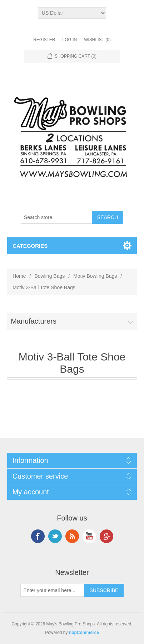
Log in (69, 40)
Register (44, 40)
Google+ (106, 536)
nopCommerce (84, 633)
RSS (72, 536)
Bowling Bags (49, 276)
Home (19, 276)
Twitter (55, 536)
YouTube (89, 536)
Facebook (38, 536)
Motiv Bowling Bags (95, 276)
